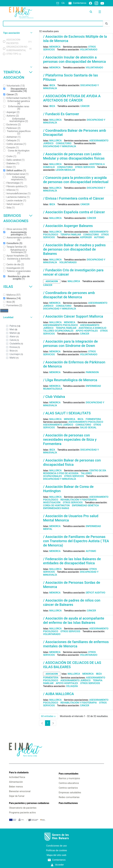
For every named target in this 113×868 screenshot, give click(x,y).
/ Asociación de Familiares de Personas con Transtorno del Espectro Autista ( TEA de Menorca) (76, 541)
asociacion (52, 281)
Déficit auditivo (95, 593)
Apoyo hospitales (87, 331)
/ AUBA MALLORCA (58, 694)
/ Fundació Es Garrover (61, 114)
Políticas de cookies (56, 850)
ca (63, 3)
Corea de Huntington (56, 505)
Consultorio (64, 143)
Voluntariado (89, 50)
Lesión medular (65, 170)
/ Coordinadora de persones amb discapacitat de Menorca (69, 295)
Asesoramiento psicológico (60, 325)
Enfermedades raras (56, 508)
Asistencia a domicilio (92, 328)
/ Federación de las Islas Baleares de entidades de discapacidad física (72, 561)
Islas (18, 287)
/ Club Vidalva (54, 397)
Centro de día (98, 471)
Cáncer (85, 106)
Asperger (86, 237)
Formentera (93, 419)
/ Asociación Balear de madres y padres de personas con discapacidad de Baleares (74, 249)
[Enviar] (107, 24)
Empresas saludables (70, 793)
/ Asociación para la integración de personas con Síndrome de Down (70, 344)
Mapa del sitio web (56, 855)
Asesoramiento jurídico (58, 425)
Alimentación (16, 782)
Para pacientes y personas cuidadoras (29, 803)
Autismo (99, 237)
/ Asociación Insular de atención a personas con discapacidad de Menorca (74, 59)
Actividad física (17, 777)
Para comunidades (69, 774)
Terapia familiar (71, 235)
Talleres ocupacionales (58, 331)
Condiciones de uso (56, 846)
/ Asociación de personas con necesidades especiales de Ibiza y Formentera (70, 440)
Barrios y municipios (69, 778)
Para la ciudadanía (19, 772)
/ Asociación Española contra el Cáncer (74, 212)
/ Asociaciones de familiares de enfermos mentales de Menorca (76, 644)
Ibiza (52, 85)
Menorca (55, 47)
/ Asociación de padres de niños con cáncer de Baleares (72, 603)
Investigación (52, 502)
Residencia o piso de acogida (61, 473)
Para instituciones (68, 803)
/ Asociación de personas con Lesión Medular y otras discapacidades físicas (74, 156)
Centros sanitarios (68, 788)
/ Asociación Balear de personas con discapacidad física (72, 462)
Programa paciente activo (22, 813)
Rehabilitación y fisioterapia (79, 500)
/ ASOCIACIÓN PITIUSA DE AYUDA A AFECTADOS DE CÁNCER (72, 98)
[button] (17, 33)
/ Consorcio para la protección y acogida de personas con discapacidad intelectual (76, 180)
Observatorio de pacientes (23, 808)
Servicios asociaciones (18, 218)
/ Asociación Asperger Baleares (68, 226)
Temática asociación (18, 75)
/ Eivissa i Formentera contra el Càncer (74, 198)
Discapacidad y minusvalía (60, 146)
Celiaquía (72, 686)
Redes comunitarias (69, 797)
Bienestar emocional (20, 791)
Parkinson (92, 372)
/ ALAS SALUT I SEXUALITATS (67, 413)
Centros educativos (69, 783)
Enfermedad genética (85, 505)
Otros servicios (85, 167)
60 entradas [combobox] (50, 716)
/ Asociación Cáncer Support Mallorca (73, 316)
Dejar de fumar (17, 796)
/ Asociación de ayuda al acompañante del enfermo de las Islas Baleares (74, 620)
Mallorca (55, 120)
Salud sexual (88, 428)
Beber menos (16, 787)
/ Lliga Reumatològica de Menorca (70, 380)
